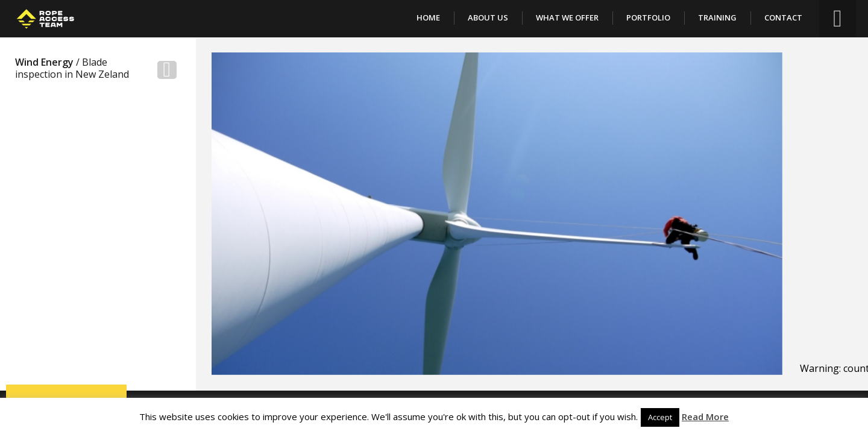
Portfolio (648, 17)
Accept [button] (660, 417)
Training (717, 17)
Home (428, 17)
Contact (783, 17)
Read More (705, 417)
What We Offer (567, 17)
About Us (488, 17)
